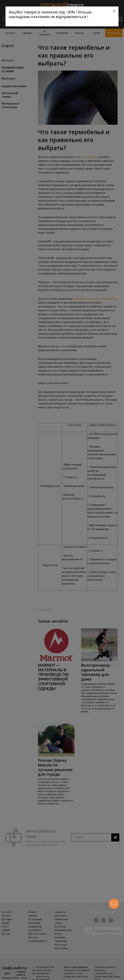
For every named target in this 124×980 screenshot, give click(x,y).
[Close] (114, 11)
